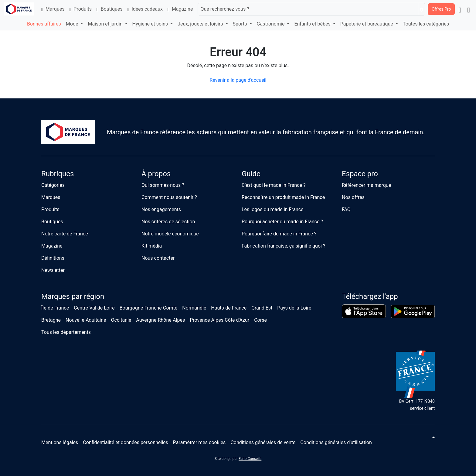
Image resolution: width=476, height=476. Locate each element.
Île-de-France (55, 308)
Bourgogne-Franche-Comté (149, 308)
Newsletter (53, 270)
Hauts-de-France (229, 308)
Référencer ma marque (366, 185)
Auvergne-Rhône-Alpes (160, 320)
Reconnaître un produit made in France (283, 197)
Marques (53, 9)
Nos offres (353, 197)
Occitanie (121, 320)
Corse (260, 320)
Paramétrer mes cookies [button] (199, 442)
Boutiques (110, 9)
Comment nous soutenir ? (169, 197)
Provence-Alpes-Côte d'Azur (219, 320)
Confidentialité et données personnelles (126, 442)
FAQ (346, 209)
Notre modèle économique (170, 234)
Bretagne (51, 320)
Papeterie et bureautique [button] (367, 24)
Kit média (152, 246)
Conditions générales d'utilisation (336, 442)
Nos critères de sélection (168, 222)
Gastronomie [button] (271, 24)
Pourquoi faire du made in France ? (279, 234)
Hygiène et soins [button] (151, 24)
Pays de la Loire (294, 308)
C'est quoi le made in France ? (274, 185)
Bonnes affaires (44, 24)
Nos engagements (161, 209)
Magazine (180, 9)
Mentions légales (60, 442)
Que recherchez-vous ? (225, 9)
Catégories (53, 185)
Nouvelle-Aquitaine (86, 320)
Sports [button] (241, 24)
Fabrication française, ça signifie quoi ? (283, 246)
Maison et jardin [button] (106, 24)
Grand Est (262, 308)
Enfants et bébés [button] (313, 24)
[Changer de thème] (433, 437)
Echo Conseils (250, 459)
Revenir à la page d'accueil (238, 80)
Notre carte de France (65, 234)
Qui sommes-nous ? (163, 185)
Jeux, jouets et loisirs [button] (201, 24)
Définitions (53, 258)
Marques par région (73, 296)
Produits (80, 9)
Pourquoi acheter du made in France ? (282, 222)
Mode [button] (73, 24)
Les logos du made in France (273, 209)
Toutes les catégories (426, 24)
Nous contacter (158, 258)
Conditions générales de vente (263, 442)
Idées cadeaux (145, 9)
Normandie (194, 308)
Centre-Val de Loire (94, 308)
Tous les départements (66, 332)
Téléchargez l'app (370, 296)
